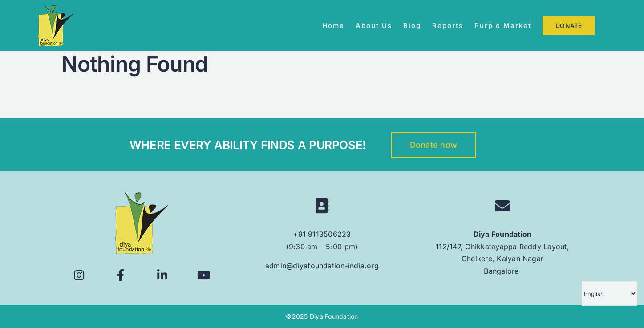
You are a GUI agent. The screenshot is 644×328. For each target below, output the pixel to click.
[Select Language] (610, 294)
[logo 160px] (142, 195)
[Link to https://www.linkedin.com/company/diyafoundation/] (162, 275)
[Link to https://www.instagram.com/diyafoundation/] (79, 275)
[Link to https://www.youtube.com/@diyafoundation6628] (204, 275)
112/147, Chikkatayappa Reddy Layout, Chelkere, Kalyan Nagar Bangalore (502, 259)
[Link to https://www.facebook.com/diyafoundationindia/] (121, 275)
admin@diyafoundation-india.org (322, 266)
